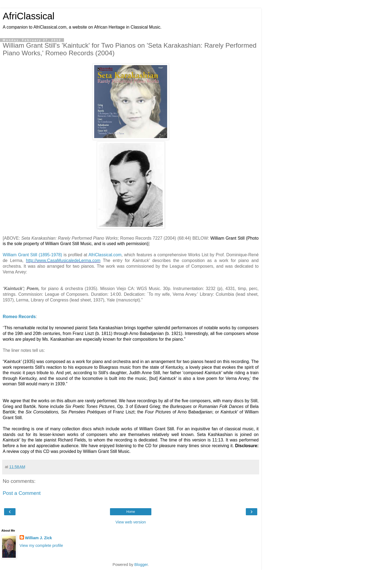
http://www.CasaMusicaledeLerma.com (63, 260)
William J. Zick (39, 538)
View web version (131, 522)
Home (131, 512)
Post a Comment (22, 493)
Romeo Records (19, 317)
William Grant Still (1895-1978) (32, 255)
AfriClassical (29, 16)
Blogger (141, 565)
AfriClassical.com (105, 255)
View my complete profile (41, 545)
